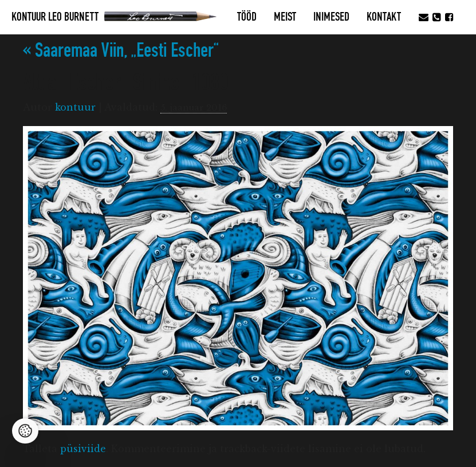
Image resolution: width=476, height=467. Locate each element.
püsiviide (83, 449)
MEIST (285, 17)
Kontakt (384, 17)
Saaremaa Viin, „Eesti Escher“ (121, 51)
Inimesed (331, 17)
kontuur (75, 107)
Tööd (247, 17)
